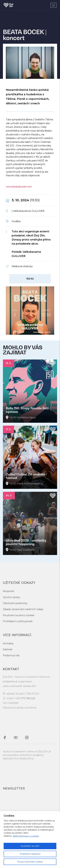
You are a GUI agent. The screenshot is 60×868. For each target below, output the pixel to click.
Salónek (8, 649)
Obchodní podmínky (15, 603)
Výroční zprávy (12, 597)
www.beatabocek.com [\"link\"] (19, 187)
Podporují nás (11, 655)
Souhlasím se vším (30, 846)
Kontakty (8, 643)
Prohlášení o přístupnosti (18, 621)
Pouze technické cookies (30, 862)
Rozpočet (9, 591)
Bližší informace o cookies (26, 836)
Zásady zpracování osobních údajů (23, 609)
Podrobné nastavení (30, 854)
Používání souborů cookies (19, 615)
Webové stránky (22, 266)
